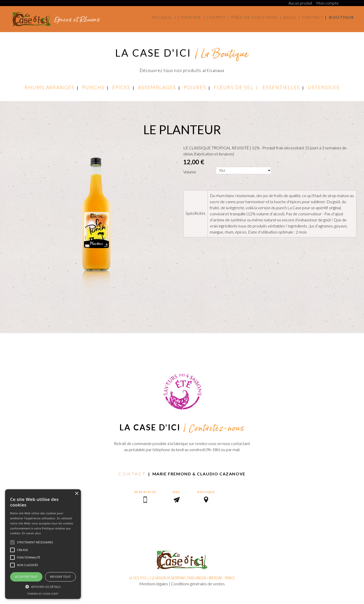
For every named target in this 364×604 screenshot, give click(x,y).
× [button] (76, 494)
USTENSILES (324, 87)
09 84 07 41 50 (145, 492)
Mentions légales (154, 584)
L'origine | (191, 17)
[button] (43, 587)
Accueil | (164, 17)
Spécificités (196, 213)
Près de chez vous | (256, 17)
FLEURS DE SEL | (238, 87)
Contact (312, 17)
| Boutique (340, 17)
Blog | (292, 17)
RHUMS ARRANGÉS (50, 87)
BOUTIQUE (206, 492)
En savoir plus (31, 533)
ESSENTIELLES (281, 87)
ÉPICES (121, 87)
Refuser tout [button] (60, 577)
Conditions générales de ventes (198, 584)
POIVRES (195, 87)
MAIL (177, 492)
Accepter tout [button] (26, 577)
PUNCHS (94, 87)
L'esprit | (218, 17)
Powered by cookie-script (43, 594)
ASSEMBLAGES (157, 87)
